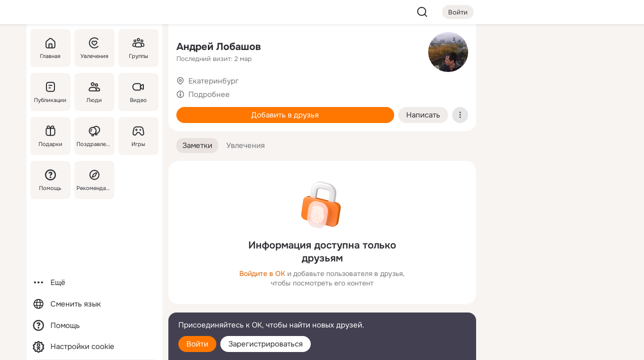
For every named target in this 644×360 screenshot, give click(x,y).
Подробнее (209, 94)
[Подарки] (50, 136)
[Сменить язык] (94, 304)
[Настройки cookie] (94, 347)
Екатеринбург (214, 81)
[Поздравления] (94, 136)
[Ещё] (94, 283)
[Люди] (94, 92)
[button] (197, 146)
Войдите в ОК (262, 273)
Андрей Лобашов (219, 47)
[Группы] (138, 48)
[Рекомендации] (94, 180)
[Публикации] (50, 92)
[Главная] (50, 48)
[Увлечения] (94, 48)
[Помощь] (50, 180)
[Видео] (138, 92)
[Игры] (138, 136)
